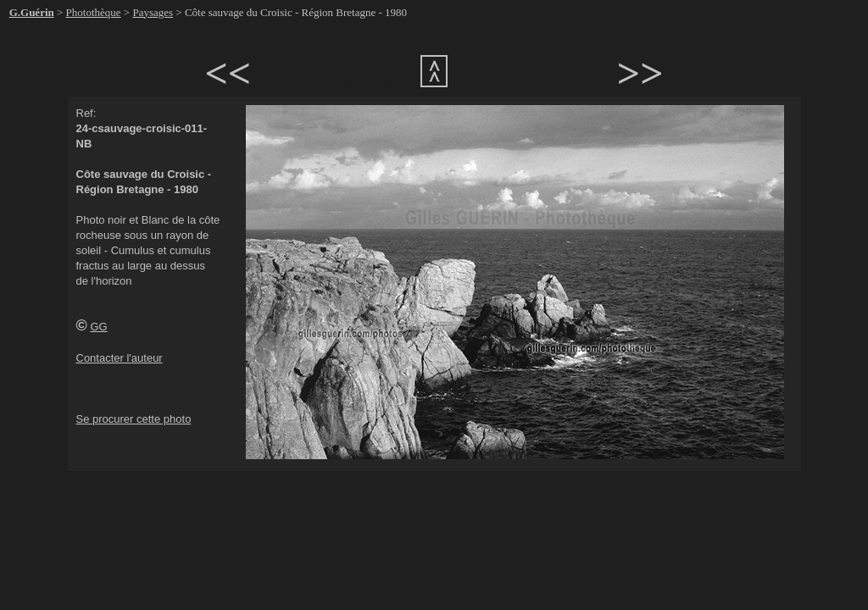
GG (98, 327)
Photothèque (94, 12)
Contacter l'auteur (120, 358)
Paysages (153, 12)
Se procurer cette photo (134, 419)
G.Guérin (32, 12)
